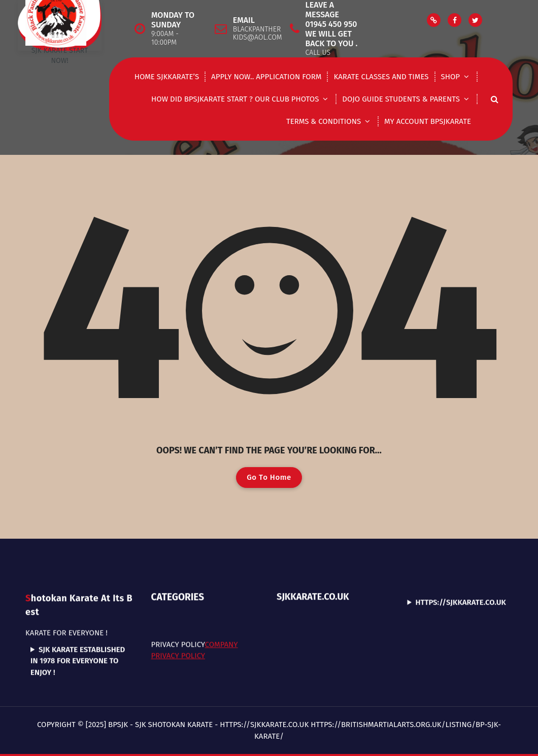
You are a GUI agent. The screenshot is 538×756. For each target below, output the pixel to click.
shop (450, 77)
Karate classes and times (381, 77)
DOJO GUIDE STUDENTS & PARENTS (401, 99)
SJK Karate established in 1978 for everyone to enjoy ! (78, 614)
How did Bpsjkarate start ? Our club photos (235, 99)
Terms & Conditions (324, 121)
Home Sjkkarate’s (167, 77)
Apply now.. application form (266, 77)
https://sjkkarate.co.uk (461, 555)
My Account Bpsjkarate (428, 121)
